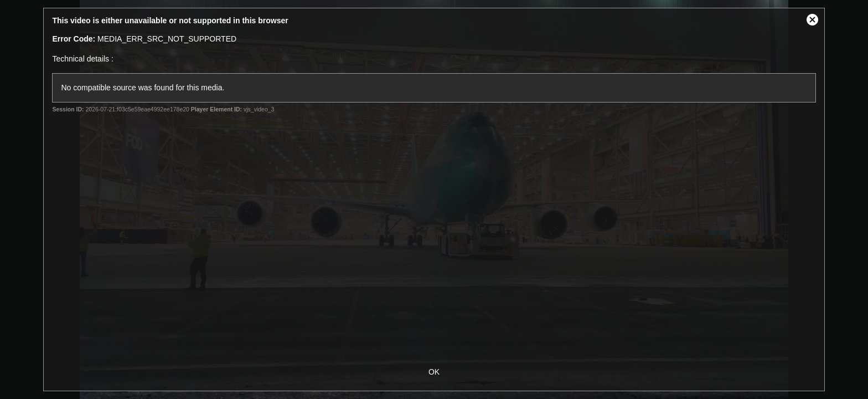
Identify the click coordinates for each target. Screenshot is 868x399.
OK (434, 372)
